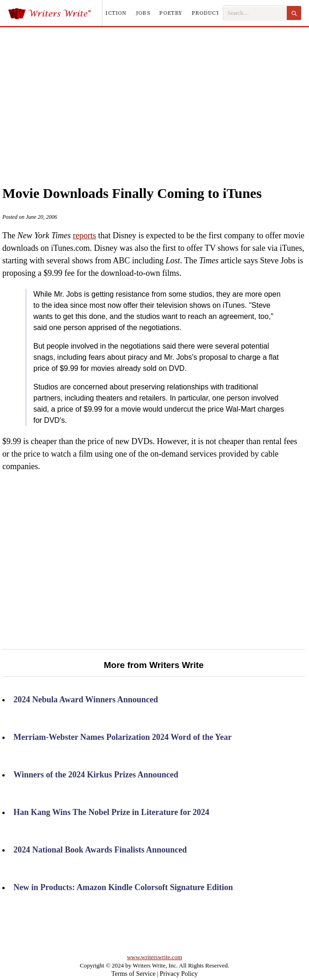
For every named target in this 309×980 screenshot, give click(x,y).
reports (84, 235)
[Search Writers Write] (255, 13)
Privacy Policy (179, 974)
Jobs (143, 13)
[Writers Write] (55, 13)
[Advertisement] (154, 97)
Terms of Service (133, 974)
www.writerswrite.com (154, 957)
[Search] (294, 13)
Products (208, 13)
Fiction (114, 13)
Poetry (171, 13)
